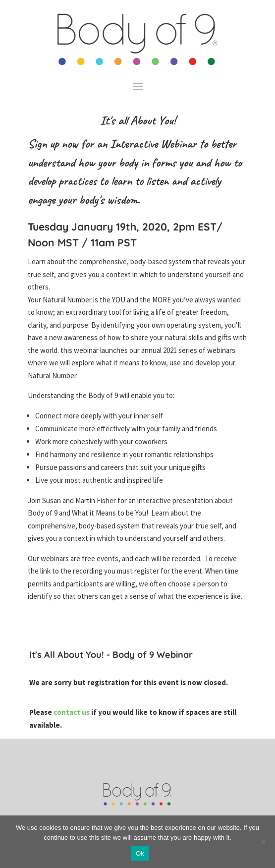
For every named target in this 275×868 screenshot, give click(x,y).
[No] (263, 842)
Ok (140, 853)
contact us (72, 712)
